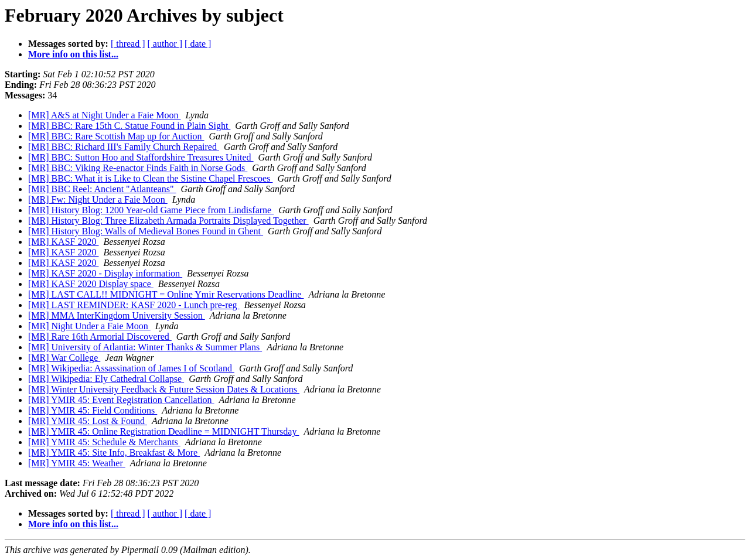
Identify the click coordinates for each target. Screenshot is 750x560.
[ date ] (198, 44)
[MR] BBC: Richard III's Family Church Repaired (124, 147)
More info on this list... (73, 54)
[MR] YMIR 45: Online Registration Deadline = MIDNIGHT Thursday (163, 431)
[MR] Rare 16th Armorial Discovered (100, 337)
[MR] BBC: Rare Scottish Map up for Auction (116, 136)
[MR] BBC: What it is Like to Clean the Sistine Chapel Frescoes (150, 178)
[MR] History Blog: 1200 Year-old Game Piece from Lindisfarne (151, 210)
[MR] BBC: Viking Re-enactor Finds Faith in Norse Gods (138, 168)
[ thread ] (128, 44)
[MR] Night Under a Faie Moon (89, 326)
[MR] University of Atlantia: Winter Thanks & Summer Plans (145, 347)
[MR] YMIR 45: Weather (77, 463)
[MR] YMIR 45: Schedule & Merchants (104, 442)
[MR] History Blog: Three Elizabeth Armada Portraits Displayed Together (168, 221)
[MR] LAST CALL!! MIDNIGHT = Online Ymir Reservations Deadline (166, 294)
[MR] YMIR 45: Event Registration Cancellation (121, 400)
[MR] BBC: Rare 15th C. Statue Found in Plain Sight (129, 126)
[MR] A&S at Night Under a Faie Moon (104, 115)
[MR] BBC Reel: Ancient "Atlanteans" (102, 189)
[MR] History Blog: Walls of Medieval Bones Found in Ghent (146, 231)
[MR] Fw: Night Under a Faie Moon (98, 199)
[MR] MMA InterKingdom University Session (117, 315)
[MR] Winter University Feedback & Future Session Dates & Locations (164, 389)
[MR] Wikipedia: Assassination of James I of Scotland (131, 368)
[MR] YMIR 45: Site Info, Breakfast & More (114, 453)
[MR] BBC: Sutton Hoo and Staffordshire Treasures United (141, 157)
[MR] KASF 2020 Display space (91, 284)
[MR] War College (64, 358)
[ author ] (165, 44)
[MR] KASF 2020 (63, 242)
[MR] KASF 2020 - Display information (105, 273)
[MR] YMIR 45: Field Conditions (93, 410)
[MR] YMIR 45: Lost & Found (88, 421)
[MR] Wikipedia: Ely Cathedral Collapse (106, 379)
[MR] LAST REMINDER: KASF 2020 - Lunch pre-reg (134, 305)
